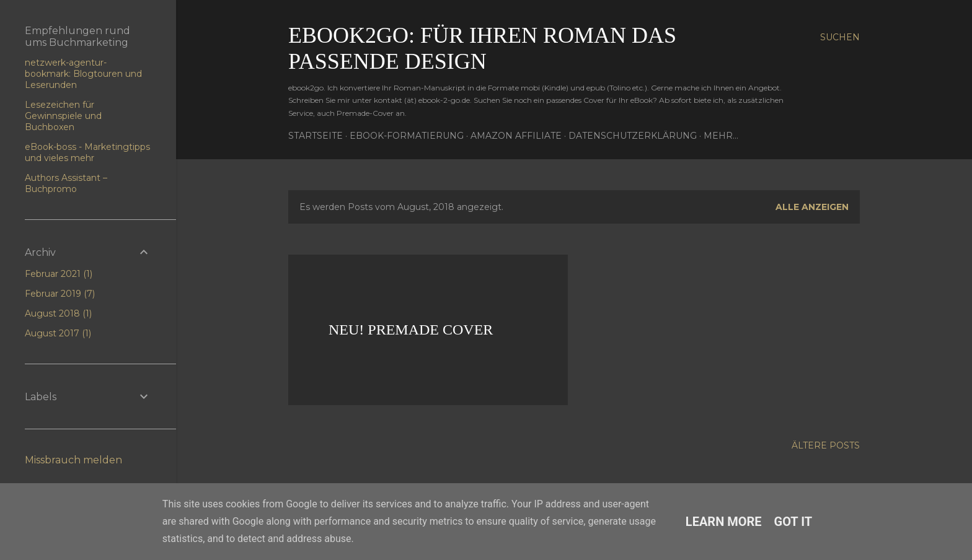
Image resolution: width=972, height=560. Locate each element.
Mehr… (721, 136)
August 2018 (58, 313)
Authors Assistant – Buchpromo (66, 183)
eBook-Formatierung (407, 136)
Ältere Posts (826, 445)
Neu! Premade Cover (411, 330)
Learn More (724, 522)
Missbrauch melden (73, 460)
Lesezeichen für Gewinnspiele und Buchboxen (63, 116)
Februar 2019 (60, 294)
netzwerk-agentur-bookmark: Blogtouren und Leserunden (83, 74)
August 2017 (58, 333)
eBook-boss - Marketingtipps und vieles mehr (87, 152)
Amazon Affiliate (516, 136)
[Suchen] (840, 37)
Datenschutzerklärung (633, 136)
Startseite (316, 136)
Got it (793, 522)
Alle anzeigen (812, 207)
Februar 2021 (59, 274)
